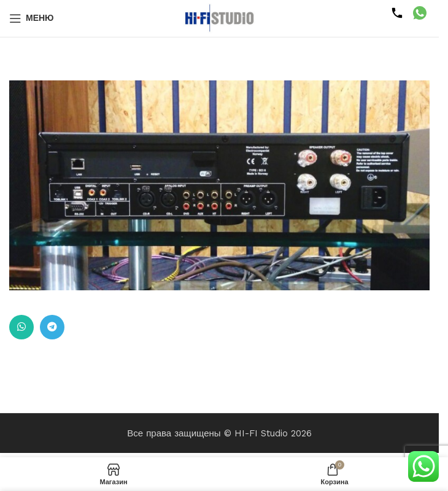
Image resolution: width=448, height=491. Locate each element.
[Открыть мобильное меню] (32, 18)
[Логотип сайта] (220, 18)
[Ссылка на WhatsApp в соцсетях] (21, 327)
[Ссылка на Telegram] (52, 327)
